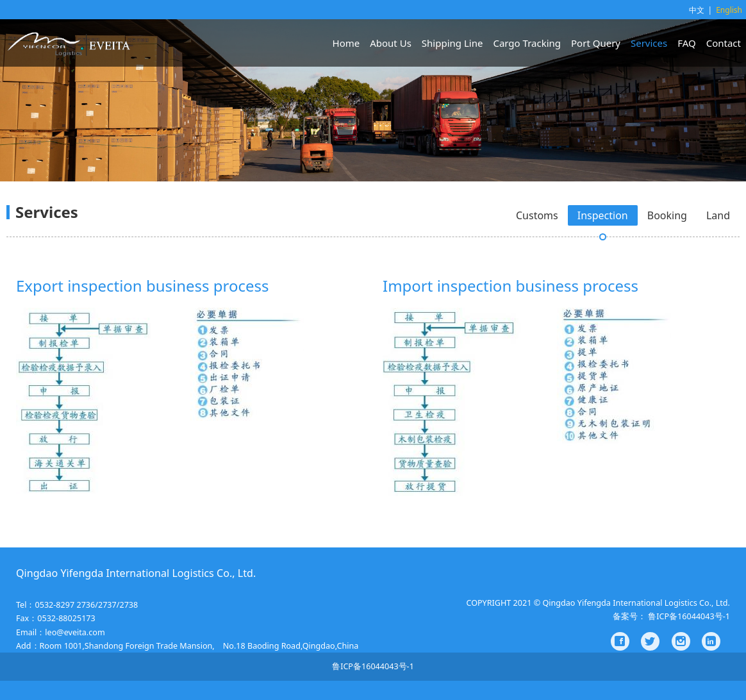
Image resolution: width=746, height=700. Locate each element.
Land (718, 215)
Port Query (596, 43)
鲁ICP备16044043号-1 (373, 666)
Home (346, 43)
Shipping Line (452, 43)
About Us (391, 43)
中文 (697, 10)
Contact (724, 43)
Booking (667, 215)
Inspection (603, 215)
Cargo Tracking (527, 43)
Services (649, 43)
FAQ (687, 43)
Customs (537, 215)
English (729, 10)
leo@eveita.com (75, 632)
